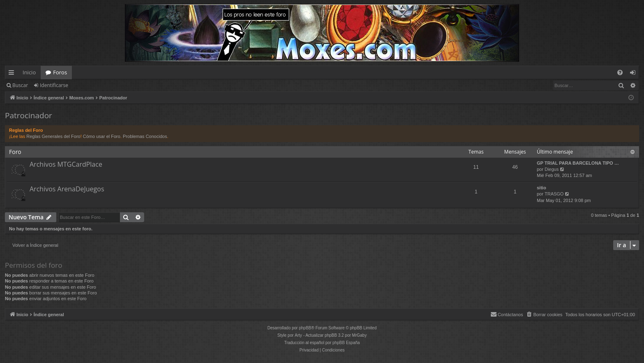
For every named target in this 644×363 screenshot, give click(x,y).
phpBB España (346, 343)
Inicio (29, 72)
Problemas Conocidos (145, 136)
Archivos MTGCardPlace (66, 164)
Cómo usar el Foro (102, 136)
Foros (60, 72)
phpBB (305, 328)
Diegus (552, 169)
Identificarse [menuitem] (635, 74)
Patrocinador (29, 115)
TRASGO (554, 194)
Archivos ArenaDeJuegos (67, 189)
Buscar (20, 85)
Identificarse (54, 85)
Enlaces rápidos (13, 74)
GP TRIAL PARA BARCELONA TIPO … (578, 163)
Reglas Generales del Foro (53, 136)
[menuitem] (620, 72)
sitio (542, 188)
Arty (299, 335)
